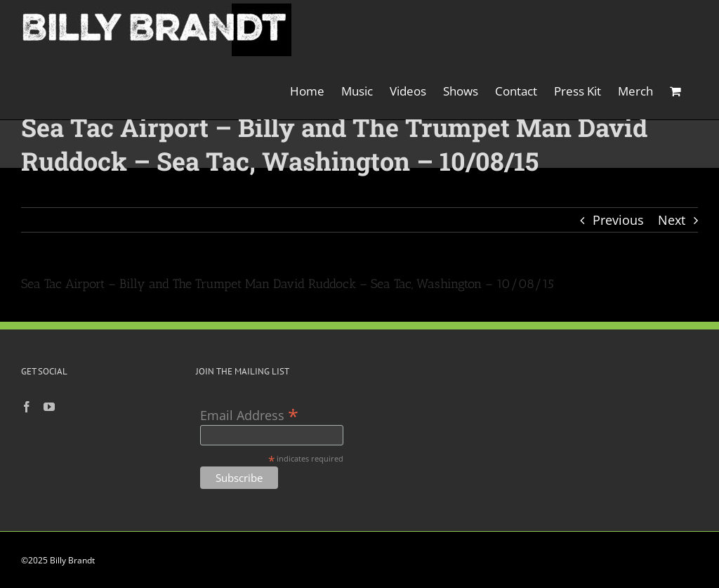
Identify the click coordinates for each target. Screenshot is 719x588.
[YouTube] (49, 407)
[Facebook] (27, 407)
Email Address (249, 414)
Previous (618, 220)
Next (672, 220)
